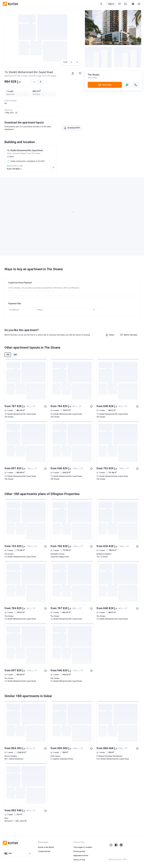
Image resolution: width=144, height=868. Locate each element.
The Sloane (52, 76)
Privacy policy (79, 851)
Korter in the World (46, 847)
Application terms (81, 856)
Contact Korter (44, 851)
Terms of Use (79, 860)
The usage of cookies (83, 847)
